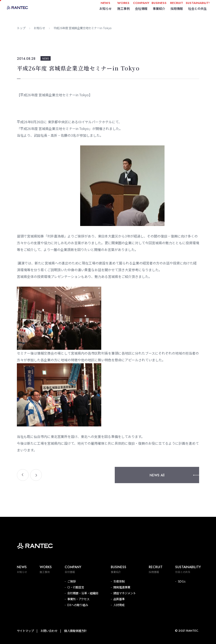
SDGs (182, 581)
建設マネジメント (125, 593)
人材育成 (119, 605)
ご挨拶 (71, 581)
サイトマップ (25, 631)
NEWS (46, 58)
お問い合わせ (49, 631)
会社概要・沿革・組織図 (83, 593)
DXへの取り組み (78, 605)
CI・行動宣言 (76, 587)
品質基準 (119, 599)
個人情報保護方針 (75, 631)
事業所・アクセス (78, 599)
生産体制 (119, 581)
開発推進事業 (122, 587)
